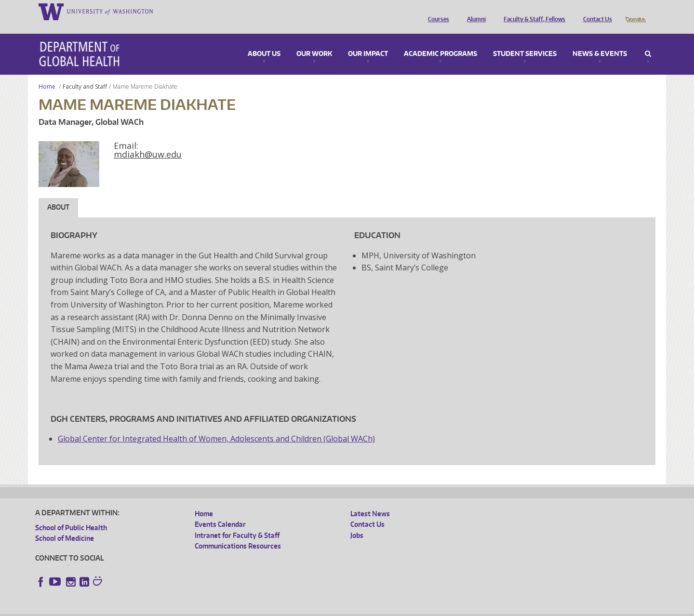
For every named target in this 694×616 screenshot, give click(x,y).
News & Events (600, 40)
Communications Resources (238, 532)
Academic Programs (440, 40)
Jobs (357, 522)
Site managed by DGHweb (259, 609)
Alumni (474, 11)
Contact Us (595, 11)
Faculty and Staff (85, 73)
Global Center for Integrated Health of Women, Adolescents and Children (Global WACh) (216, 425)
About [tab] (58, 194)
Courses (436, 11)
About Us (264, 40)
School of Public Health (71, 514)
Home (47, 73)
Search (648, 40)
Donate (635, 11)
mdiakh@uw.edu (148, 141)
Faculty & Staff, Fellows (532, 11)
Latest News (370, 500)
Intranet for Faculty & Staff (237, 522)
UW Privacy (163, 609)
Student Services (525, 40)
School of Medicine (65, 525)
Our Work (314, 40)
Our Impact (368, 40)
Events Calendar (220, 511)
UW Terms (202, 609)
